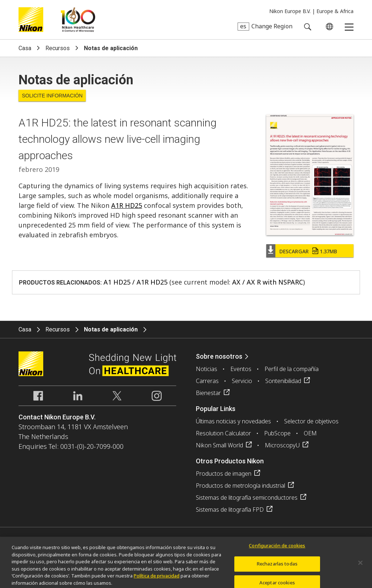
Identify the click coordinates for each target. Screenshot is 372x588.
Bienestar (208, 393)
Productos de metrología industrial (240, 486)
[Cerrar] (360, 565)
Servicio (242, 381)
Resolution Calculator (223, 433)
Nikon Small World (219, 445)
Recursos (58, 48)
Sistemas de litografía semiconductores (247, 498)
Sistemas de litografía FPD (230, 510)
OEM (310, 433)
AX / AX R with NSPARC (268, 282)
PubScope (277, 433)
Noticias (207, 369)
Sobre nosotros (219, 356)
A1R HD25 (127, 205)
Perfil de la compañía (292, 369)
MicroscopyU (282, 445)
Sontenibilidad (283, 381)
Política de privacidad (157, 578)
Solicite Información (52, 96)
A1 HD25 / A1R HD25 (136, 282)
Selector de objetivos (311, 421)
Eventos (241, 369)
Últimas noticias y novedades (233, 421)
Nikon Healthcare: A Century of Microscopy (78, 20)
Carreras (207, 381)
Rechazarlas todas (277, 566)
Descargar (308, 251)
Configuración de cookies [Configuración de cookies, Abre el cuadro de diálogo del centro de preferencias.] (277, 548)
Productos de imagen (224, 474)
